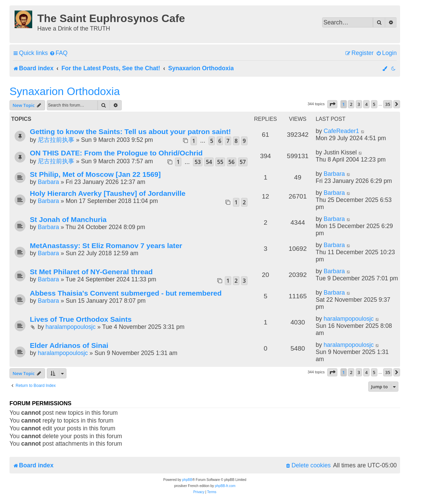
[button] (332, 104)
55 (220, 162)
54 (209, 162)
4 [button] (366, 104)
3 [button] (359, 104)
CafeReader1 (341, 131)
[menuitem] (58, 53)
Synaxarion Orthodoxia (65, 91)
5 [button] (374, 104)
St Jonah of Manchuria (68, 219)
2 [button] (351, 104)
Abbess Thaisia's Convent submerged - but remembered (126, 293)
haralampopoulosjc (71, 327)
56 (232, 162)
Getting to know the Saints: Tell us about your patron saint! (130, 132)
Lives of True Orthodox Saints (81, 319)
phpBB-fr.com (225, 486)
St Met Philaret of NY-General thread (91, 272)
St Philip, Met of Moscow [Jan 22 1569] (95, 174)
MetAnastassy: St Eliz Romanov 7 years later (106, 246)
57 (243, 162)
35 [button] (388, 104)
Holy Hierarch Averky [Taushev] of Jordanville (108, 193)
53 (198, 162)
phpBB (187, 480)
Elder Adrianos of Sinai (69, 345)
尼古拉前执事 (56, 140)
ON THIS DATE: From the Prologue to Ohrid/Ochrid (116, 153)
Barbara (48, 182)
